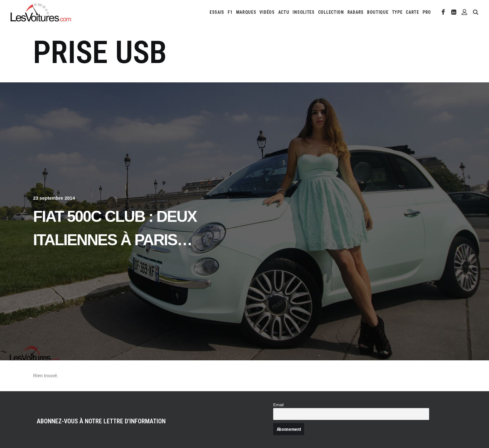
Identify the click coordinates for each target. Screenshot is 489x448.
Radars (356, 12)
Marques (246, 12)
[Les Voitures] (41, 12)
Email (278, 405)
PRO (427, 12)
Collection (331, 12)
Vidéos (267, 12)
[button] (443, 12)
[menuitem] (217, 12)
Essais (217, 12)
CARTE (412, 12)
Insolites (303, 12)
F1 (230, 12)
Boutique (378, 12)
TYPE (397, 12)
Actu (284, 12)
